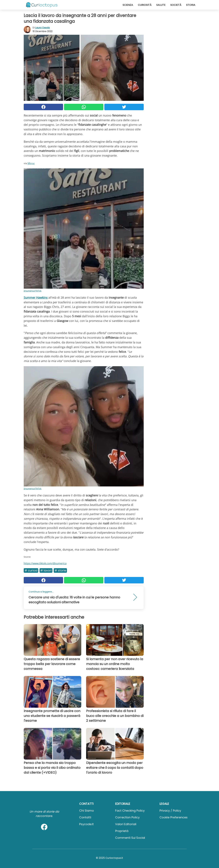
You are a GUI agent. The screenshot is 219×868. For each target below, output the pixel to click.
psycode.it (86, 824)
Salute (161, 5)
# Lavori (46, 570)
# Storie (60, 570)
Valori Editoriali (126, 824)
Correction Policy (127, 817)
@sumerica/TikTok (33, 291)
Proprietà (122, 831)
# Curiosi (31, 570)
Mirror (31, 163)
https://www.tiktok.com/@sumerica (45, 563)
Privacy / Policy (170, 811)
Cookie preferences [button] (174, 817)
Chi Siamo (87, 811)
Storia (191, 5)
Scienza (128, 5)
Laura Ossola (42, 28)
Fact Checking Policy (130, 811)
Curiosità (145, 5)
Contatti (85, 817)
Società (176, 5)
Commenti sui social (130, 838)
